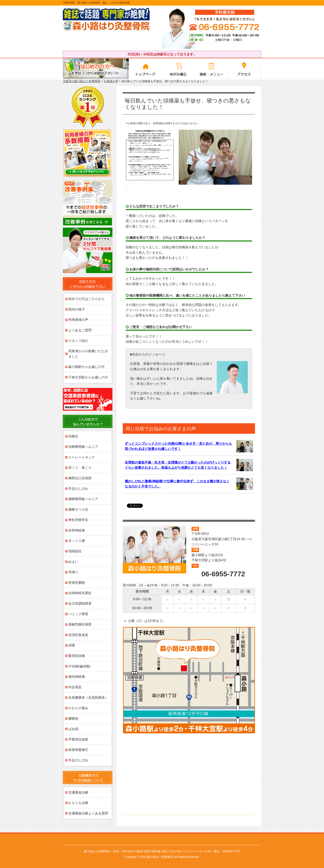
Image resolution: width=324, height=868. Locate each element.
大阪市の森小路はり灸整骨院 (82, 81)
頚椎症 (73, 436)
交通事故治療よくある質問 (88, 813)
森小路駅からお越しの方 (87, 367)
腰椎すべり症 (78, 510)
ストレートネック (82, 457)
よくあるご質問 (80, 330)
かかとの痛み (78, 708)
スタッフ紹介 (78, 341)
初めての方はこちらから (87, 299)
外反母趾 (75, 687)
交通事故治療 (78, 792)
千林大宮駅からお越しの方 (88, 377)
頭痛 (72, 645)
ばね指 (73, 729)
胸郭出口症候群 (80, 478)
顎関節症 (75, 551)
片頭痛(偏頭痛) (79, 666)
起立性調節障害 (80, 603)
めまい (73, 562)
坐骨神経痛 (77, 530)
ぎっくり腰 (77, 541)
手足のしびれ (78, 489)
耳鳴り (73, 572)
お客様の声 (111, 81)
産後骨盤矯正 (78, 750)
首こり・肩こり (80, 468)
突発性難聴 (77, 583)
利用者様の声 (78, 320)
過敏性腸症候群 (80, 624)
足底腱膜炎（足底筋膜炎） (88, 697)
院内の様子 (77, 309)
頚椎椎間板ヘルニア (83, 447)
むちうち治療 (78, 803)
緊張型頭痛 (77, 656)
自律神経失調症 (80, 593)
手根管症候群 (78, 739)
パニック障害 (78, 614)
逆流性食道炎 (78, 635)
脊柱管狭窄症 (78, 520)
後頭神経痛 (77, 677)
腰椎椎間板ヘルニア (83, 499)
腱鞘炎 (73, 719)
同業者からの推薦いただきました (88, 354)
